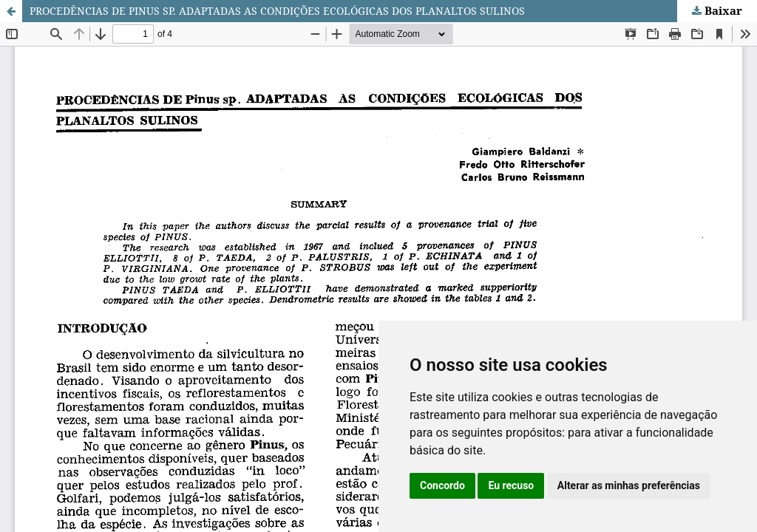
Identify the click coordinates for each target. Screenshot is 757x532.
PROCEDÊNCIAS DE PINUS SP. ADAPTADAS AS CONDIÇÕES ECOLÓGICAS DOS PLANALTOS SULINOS (277, 11)
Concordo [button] (442, 485)
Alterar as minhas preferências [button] (629, 485)
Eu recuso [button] (511, 485)
